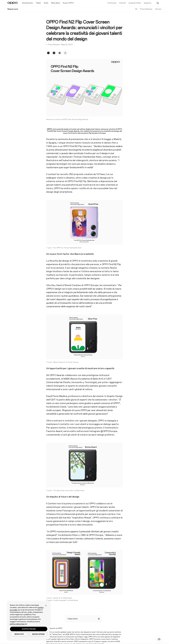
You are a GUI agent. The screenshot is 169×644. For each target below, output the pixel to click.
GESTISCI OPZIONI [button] (38, 634)
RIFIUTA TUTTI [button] (19, 634)
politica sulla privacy (17, 624)
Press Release (146, 9)
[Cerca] (158, 3)
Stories (158, 9)
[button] (46, 605)
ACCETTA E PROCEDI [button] (29, 629)
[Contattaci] (159, 639)
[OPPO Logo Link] (12, 3)
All (136, 9)
